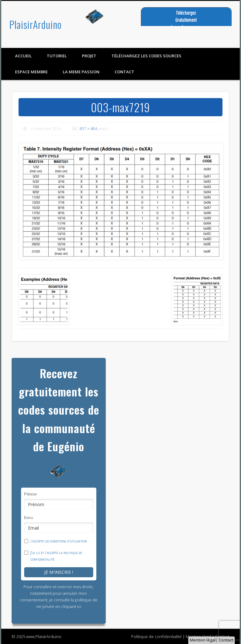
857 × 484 (88, 129)
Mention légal (203, 640)
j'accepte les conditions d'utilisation (59, 541)
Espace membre (31, 72)
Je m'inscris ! (59, 572)
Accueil (23, 56)
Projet (89, 56)
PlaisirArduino (35, 24)
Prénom (30, 494)
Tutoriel (57, 56)
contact (124, 72)
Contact (226, 640)
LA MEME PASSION (81, 72)
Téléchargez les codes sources (146, 56)
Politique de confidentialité (156, 636)
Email (29, 517)
